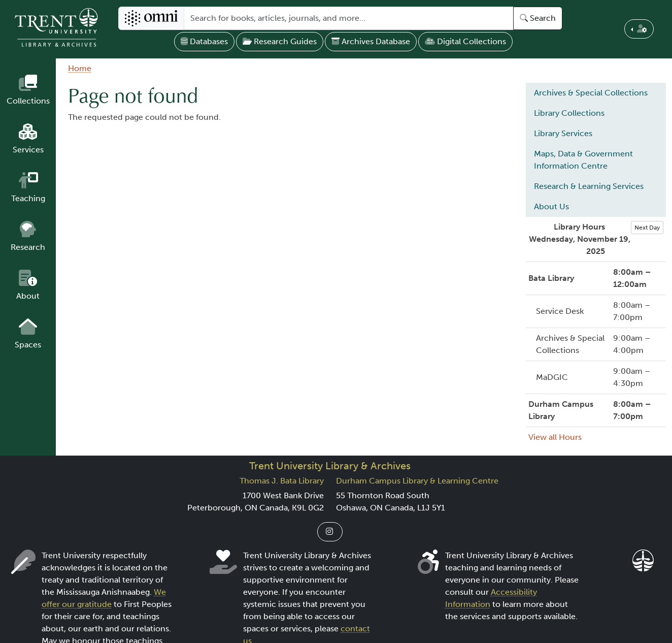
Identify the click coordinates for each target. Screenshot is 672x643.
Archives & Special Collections (591, 93)
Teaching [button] (28, 198)
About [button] (28, 296)
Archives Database (371, 41)
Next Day (647, 228)
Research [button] (28, 247)
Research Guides (280, 41)
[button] (639, 29)
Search (538, 18)
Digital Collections (465, 41)
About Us (551, 206)
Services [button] (28, 150)
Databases (204, 41)
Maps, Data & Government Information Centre (583, 160)
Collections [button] (28, 101)
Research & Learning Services (589, 186)
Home (80, 68)
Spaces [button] (28, 345)
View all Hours (555, 437)
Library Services (563, 133)
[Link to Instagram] (330, 532)
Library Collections (569, 113)
